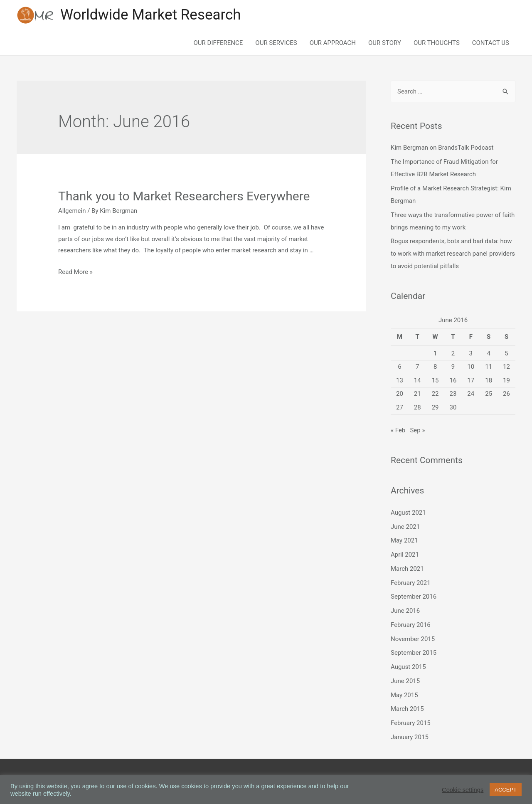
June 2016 (405, 611)
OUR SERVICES (276, 43)
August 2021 (408, 513)
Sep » (417, 430)
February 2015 (411, 723)
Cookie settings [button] (463, 790)
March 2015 (407, 709)
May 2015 (404, 695)
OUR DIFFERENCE (218, 43)
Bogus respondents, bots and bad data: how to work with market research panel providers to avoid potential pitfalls (453, 254)
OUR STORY (385, 43)
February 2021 (411, 583)
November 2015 (413, 639)
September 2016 (414, 597)
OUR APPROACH (333, 43)
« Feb (398, 430)
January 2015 (410, 737)
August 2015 (408, 667)
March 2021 (407, 569)
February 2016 (411, 625)
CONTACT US (491, 43)
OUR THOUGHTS (437, 43)
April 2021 (405, 555)
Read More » (75, 272)
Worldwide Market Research (151, 15)
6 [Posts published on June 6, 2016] (399, 367)
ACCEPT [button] (506, 790)
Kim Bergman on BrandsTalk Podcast (442, 148)
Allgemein (72, 211)
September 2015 (414, 653)
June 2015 (405, 681)
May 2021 (404, 541)
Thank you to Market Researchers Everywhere (184, 196)
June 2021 (405, 527)
